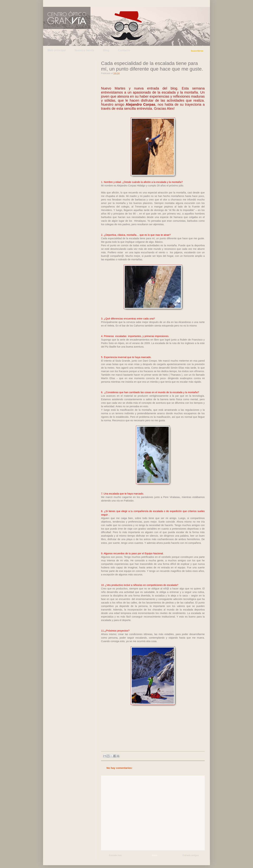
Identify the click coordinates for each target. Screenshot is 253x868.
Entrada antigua (191, 855)
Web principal (57, 50)
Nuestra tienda (84, 50)
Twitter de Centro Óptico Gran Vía (55, 3)
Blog (106, 50)
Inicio (155, 855)
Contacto (124, 50)
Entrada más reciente (115, 856)
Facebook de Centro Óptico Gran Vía (72, 3)
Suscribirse (197, 51)
